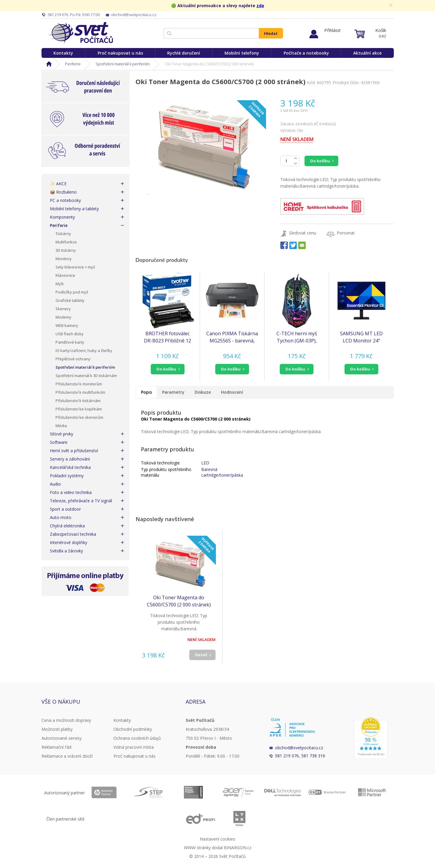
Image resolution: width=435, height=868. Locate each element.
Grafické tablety (70, 300)
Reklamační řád (56, 747)
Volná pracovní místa (134, 747)
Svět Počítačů (80, 33)
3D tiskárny (66, 250)
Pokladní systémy (67, 476)
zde (260, 6)
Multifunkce (66, 242)
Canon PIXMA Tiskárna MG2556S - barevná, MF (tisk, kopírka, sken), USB (232, 337)
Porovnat (346, 233)
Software (59, 442)
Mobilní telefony (242, 53)
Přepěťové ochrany (73, 359)
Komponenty (62, 217)
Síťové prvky (62, 434)
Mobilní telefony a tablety (74, 209)
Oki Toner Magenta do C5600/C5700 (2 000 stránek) (179, 601)
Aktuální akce (367, 53)
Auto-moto (61, 517)
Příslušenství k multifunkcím (80, 392)
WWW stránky (197, 848)
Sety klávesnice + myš (75, 267)
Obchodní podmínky (133, 729)
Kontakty (63, 53)
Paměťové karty (70, 342)
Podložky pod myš (72, 292)
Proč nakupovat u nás (120, 53)
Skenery (63, 309)
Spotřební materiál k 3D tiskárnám (86, 376)
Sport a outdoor (65, 509)
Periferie (73, 64)
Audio (55, 484)
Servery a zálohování (70, 459)
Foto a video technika (71, 492)
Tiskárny (63, 234)
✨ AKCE (58, 184)
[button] (168, 369)
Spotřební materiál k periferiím (123, 64)
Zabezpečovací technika (73, 534)
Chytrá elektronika (67, 526)
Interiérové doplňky (69, 542)
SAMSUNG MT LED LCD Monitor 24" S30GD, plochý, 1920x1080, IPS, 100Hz (361, 337)
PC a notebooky (65, 200)
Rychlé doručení (184, 53)
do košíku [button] (166, 369)
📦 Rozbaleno (63, 192)
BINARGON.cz (238, 848)
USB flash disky (70, 334)
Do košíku (320, 161)
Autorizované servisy (62, 738)
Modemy (63, 317)
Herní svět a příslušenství (74, 451)
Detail (201, 655)
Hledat (271, 33)
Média (61, 426)
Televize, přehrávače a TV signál (81, 501)
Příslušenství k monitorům (79, 384)
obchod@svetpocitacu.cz (299, 748)
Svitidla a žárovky (66, 551)
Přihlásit (332, 30)
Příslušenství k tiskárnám (78, 401)
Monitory (64, 259)
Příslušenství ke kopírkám (79, 409)
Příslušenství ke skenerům (79, 417)
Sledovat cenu (303, 233)
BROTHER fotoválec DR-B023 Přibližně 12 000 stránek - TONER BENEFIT (167, 337)
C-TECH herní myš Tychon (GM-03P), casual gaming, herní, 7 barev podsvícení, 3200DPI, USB (297, 337)
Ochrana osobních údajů (137, 738)
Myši (60, 284)
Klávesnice (65, 275)
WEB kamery (67, 325)
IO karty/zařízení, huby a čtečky (84, 350)
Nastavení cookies (217, 839)
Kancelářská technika (70, 467)
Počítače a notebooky (306, 53)
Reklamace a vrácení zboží (67, 756)
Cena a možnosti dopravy (66, 720)
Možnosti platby (57, 729)
